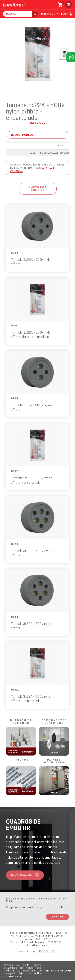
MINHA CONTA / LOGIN (55, 14)
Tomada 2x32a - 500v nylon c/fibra (31, 408)
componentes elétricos (54, 722)
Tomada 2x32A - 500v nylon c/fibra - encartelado (32, 480)
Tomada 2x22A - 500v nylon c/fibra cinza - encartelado (32, 335)
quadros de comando (21, 722)
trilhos (21, 760)
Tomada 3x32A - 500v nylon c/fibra (32, 626)
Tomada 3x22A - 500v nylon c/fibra (32, 553)
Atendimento (71, 57)
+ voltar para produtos (38, 189)
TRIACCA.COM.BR (48, 951)
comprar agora (21, 875)
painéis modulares (54, 761)
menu (67, 5)
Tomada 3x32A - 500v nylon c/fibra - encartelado (32, 699)
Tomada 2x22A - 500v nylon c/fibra (32, 262)
